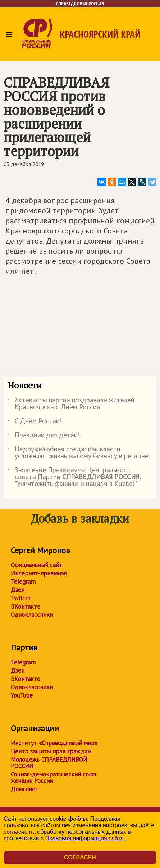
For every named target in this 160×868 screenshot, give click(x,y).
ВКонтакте (26, 606)
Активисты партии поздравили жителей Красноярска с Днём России (71, 404)
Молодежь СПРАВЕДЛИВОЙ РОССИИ (49, 763)
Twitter (21, 598)
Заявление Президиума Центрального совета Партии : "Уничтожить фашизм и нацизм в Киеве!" (74, 477)
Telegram (23, 582)
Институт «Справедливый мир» (54, 743)
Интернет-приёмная (39, 573)
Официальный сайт (36, 565)
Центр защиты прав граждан (51, 751)
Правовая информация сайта (84, 838)
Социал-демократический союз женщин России (53, 778)
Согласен (80, 857)
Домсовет (25, 789)
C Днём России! (35, 422)
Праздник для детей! (44, 436)
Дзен (18, 590)
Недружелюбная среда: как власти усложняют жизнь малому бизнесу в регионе (78, 453)
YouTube (22, 695)
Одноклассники (32, 615)
